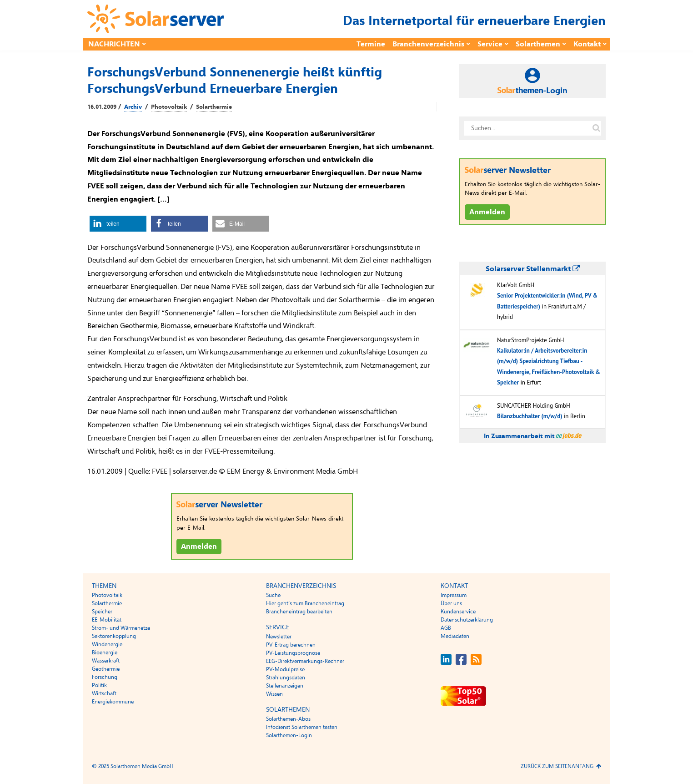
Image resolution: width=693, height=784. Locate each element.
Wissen (274, 694)
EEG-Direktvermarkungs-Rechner (305, 661)
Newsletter (279, 637)
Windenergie (107, 644)
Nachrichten (114, 44)
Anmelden (199, 546)
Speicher (102, 612)
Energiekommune (113, 702)
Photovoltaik (169, 107)
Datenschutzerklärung (467, 620)
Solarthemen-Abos (288, 719)
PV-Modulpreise (285, 669)
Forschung (105, 677)
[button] (118, 224)
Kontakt (587, 44)
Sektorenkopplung (114, 636)
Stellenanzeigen (285, 686)
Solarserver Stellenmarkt (533, 269)
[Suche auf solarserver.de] (596, 128)
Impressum (454, 595)
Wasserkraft (106, 661)
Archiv (133, 107)
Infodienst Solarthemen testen (302, 727)
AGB (446, 628)
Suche (273, 595)
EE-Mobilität (107, 620)
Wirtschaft (104, 693)
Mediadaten (455, 636)
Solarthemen (538, 44)
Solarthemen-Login (289, 735)
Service (490, 44)
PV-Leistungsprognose (293, 653)
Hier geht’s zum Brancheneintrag (305, 603)
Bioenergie (105, 652)
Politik (99, 685)
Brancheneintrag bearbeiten (299, 612)
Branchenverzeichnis (428, 44)
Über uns (451, 603)
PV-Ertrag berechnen (291, 645)
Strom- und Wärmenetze (121, 628)
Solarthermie (214, 107)
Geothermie (106, 669)
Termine (371, 44)
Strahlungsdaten (286, 678)
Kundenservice (458, 612)
